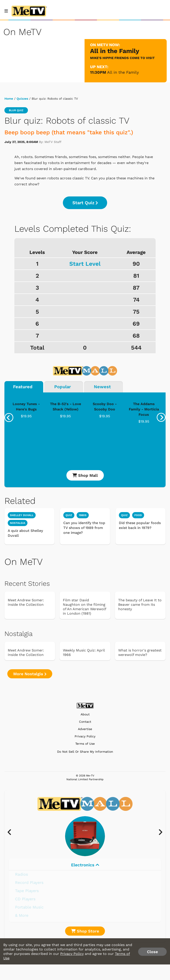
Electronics (85, 865)
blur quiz (16, 110)
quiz (69, 515)
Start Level (85, 264)
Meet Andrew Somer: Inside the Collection (26, 602)
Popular (63, 387)
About (85, 714)
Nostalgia (18, 523)
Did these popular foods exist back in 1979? (140, 525)
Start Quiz (85, 203)
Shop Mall (85, 475)
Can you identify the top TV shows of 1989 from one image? (84, 528)
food (138, 515)
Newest (102, 387)
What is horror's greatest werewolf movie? (140, 652)
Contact (85, 722)
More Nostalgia (30, 674)
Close (152, 952)
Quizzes (22, 99)
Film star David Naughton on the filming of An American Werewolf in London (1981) (84, 607)
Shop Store (85, 931)
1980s (83, 515)
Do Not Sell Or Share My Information (85, 752)
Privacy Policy (85, 736)
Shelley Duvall (22, 515)
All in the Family (123, 72)
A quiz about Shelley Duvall (25, 533)
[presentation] (9, 418)
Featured (23, 387)
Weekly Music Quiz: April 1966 (84, 652)
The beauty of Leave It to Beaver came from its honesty (140, 605)
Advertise (85, 729)
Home (9, 99)
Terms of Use (85, 744)
